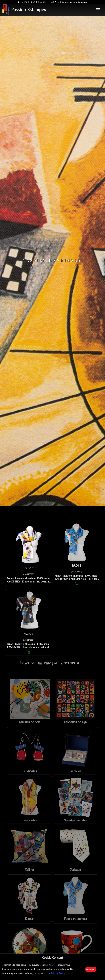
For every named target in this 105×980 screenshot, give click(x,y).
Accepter (91, 969)
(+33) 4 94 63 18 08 (35, 2)
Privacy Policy (58, 974)
